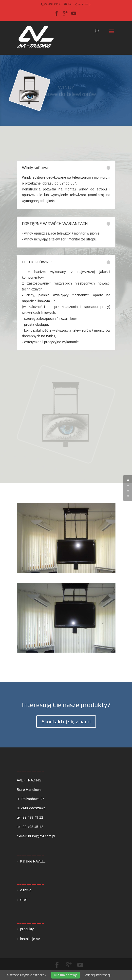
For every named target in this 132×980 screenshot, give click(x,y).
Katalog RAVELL (33, 861)
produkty (27, 929)
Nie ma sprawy (66, 975)
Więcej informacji (98, 975)
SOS (24, 900)
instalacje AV (30, 939)
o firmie (26, 890)
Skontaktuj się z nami (66, 721)
